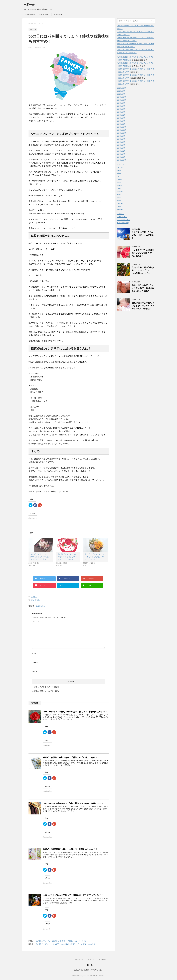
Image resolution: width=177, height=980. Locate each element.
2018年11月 (122, 130)
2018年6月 (122, 145)
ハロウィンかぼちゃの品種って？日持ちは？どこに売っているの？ (73, 895)
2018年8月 (122, 139)
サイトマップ (44, 15)
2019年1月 (122, 124)
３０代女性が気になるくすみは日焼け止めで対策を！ (143, 235)
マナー (120, 167)
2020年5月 (122, 91)
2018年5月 (122, 148)
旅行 (119, 188)
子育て (120, 185)
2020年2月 (122, 94)
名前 (34, 654)
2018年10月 (122, 133)
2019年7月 (122, 109)
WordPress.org (123, 223)
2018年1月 (122, 157)
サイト (35, 672)
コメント (36, 622)
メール (35, 663)
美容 (119, 197)
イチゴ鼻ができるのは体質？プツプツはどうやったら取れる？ (143, 253)
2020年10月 (122, 88)
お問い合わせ (30, 15)
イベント (34, 597)
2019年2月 (122, 121)
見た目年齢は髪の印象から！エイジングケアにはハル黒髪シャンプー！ (143, 270)
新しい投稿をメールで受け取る (47, 691)
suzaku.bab (41, 606)
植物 (32, 600)
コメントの (124, 220)
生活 (119, 194)
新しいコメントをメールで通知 (47, 687)
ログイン (121, 214)
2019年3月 (122, 118)
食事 (119, 206)
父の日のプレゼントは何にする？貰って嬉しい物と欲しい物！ (94, 557)
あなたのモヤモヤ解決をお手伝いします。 (89, 970)
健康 (119, 170)
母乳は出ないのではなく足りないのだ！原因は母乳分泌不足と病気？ (143, 288)
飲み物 (120, 209)
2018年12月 (122, 127)
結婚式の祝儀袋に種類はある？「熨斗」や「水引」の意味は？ (71, 758)
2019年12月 (122, 97)
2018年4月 (122, 151)
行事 (119, 200)
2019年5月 (122, 112)
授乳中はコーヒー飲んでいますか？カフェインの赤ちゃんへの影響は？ (143, 306)
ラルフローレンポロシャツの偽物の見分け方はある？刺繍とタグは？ (74, 803)
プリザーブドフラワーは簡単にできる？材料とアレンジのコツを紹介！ (40, 557)
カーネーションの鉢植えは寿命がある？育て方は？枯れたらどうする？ (75, 712)
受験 (119, 173)
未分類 (120, 191)
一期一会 (29, 5)
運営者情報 (58, 15)
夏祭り (120, 179)
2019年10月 (122, 100)
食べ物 (120, 203)
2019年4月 (122, 115)
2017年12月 (122, 160)
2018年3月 (122, 154)
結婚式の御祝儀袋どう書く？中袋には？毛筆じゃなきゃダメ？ (71, 849)
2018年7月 (122, 142)
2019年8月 (122, 106)
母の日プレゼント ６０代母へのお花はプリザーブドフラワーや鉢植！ (67, 557)
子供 (119, 182)
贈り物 (37, 600)
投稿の (122, 217)
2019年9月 (122, 103)
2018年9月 (122, 136)
